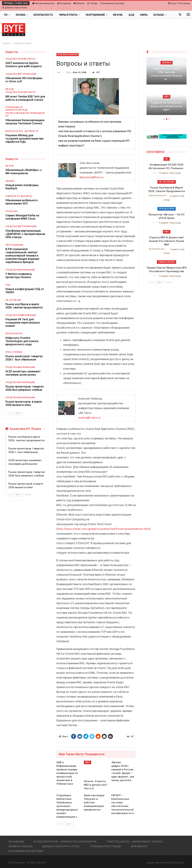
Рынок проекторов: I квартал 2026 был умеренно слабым (25, 388)
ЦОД (131, 15)
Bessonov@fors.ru (91, 177)
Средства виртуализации (21, 74)
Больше (159, 15)
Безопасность (43, 15)
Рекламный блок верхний (26, 851)
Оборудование (95, 15)
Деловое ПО (32, 131)
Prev (61, 824)
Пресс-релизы (14, 352)
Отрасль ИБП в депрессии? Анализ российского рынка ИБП (167, 241)
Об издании (16, 842)
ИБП (88, 762)
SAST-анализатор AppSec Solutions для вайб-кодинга (24, 65)
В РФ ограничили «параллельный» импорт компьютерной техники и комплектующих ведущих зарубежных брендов (22, 256)
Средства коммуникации (21, 315)
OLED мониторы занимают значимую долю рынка (23, 373)
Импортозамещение (43, 3)
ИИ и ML (118, 15)
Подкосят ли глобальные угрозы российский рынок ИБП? (167, 106)
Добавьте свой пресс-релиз (61, 846)
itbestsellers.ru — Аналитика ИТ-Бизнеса (135, 842)
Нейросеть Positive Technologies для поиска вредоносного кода (22, 341)
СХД (8, 285)
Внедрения (64, 3)
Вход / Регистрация (179, 3)
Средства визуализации (20, 270)
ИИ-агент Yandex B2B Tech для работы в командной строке (25, 98)
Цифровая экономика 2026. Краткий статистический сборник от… (167, 74)
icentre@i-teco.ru (89, 418)
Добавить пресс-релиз (14, 8)
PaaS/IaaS (12, 211)
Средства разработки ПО (20, 59)
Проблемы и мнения (68, 55)
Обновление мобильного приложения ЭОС (22, 202)
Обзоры (92, 3)
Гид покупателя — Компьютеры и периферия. (65, 842)
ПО (6, 15)
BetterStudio (178, 863)
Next (70, 824)
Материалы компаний (112, 3)
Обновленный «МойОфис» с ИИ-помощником (24, 172)
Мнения (79, 3)
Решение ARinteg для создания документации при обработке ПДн (24, 139)
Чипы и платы (68, 15)
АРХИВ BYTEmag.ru (20, 846)
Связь (144, 15)
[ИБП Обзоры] (167, 136)
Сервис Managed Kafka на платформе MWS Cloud (22, 217)
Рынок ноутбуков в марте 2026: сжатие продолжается (24, 306)
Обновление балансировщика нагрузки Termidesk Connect (25, 122)
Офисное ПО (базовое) (19, 196)
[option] (167, 88)
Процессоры (167, 209)
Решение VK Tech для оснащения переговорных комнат (23, 323)
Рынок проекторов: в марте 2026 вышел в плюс (24, 403)
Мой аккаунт (139, 846)
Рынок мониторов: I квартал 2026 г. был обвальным (24, 358)
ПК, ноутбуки (13, 300)
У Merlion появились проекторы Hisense (19, 276)
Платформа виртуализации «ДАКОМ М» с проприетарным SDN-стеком (25, 234)
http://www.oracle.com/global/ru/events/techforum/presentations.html (103, 529)
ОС (167, 159)
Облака (21, 15)
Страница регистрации (105, 846)
